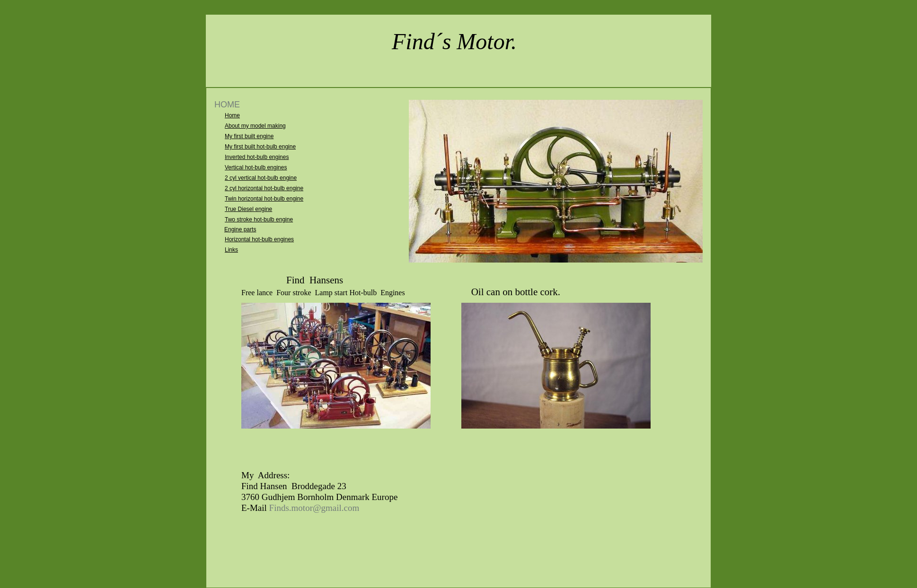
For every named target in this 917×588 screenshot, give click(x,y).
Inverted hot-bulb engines (257, 157)
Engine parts (240, 229)
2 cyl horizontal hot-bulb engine (264, 188)
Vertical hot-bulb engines (256, 167)
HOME (227, 105)
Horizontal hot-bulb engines (259, 239)
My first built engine (249, 136)
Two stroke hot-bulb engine (259, 219)
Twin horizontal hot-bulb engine (264, 199)
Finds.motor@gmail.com (314, 508)
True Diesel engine (248, 209)
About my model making (255, 126)
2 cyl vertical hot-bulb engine (261, 178)
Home (232, 115)
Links (231, 250)
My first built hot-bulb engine (260, 147)
